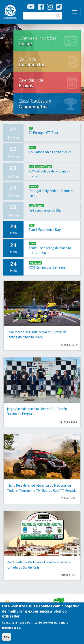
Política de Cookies (40, 624)
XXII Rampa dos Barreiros (47, 267)
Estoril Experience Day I (46, 229)
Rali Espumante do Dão (45, 210)
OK (7, 638)
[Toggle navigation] (75, 12)
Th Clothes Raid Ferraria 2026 (51, 152)
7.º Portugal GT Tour (43, 132)
